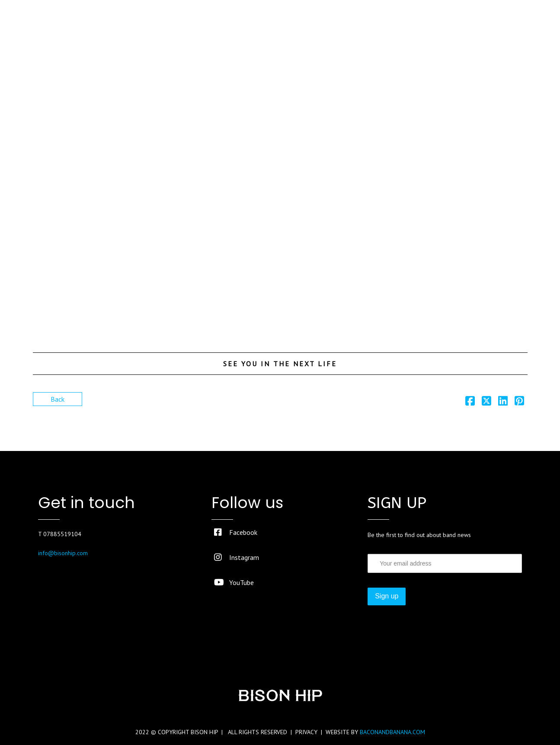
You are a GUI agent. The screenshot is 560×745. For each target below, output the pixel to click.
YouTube (234, 582)
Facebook (236, 532)
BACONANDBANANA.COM (392, 732)
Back (58, 399)
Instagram (237, 557)
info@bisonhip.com (63, 553)
